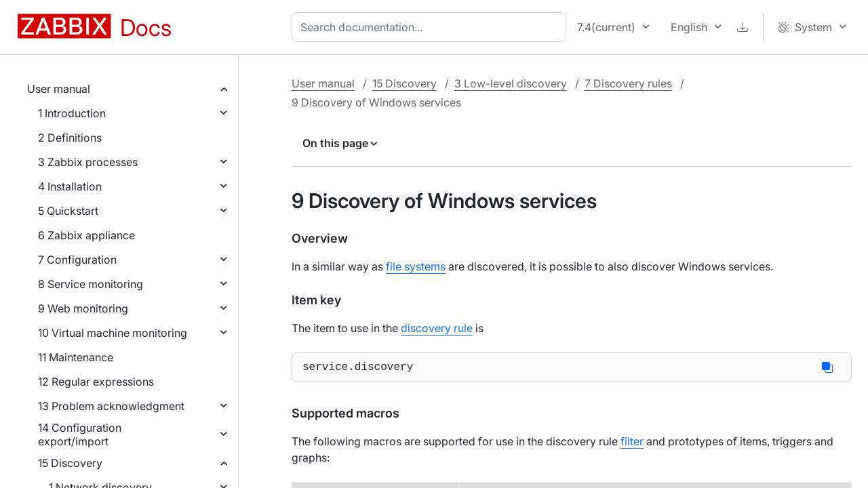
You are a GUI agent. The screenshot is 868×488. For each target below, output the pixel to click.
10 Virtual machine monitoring (113, 333)
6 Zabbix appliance (86, 235)
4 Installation (70, 186)
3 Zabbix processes (88, 162)
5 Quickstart (68, 211)
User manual (59, 89)
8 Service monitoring (91, 284)
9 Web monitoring (83, 308)
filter (632, 444)
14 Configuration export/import (80, 434)
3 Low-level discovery (511, 83)
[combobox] (432, 27)
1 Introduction (72, 113)
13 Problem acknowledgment (111, 406)
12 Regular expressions (96, 382)
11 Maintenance (76, 357)
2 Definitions (70, 138)
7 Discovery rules (628, 83)
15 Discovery (70, 463)
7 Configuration (77, 260)
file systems (416, 266)
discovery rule (437, 328)
